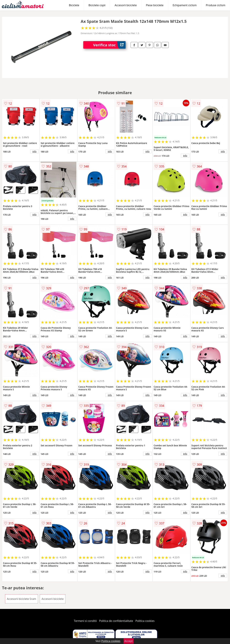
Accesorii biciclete (126, 5)
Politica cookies (145, 621)
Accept (129, 641)
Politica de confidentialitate (116, 621)
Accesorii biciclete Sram (22, 599)
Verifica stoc (109, 45)
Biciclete (74, 5)
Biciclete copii (97, 5)
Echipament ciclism (185, 5)
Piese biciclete (155, 5)
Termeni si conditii (85, 621)
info (34, 151)
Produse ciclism (216, 5)
